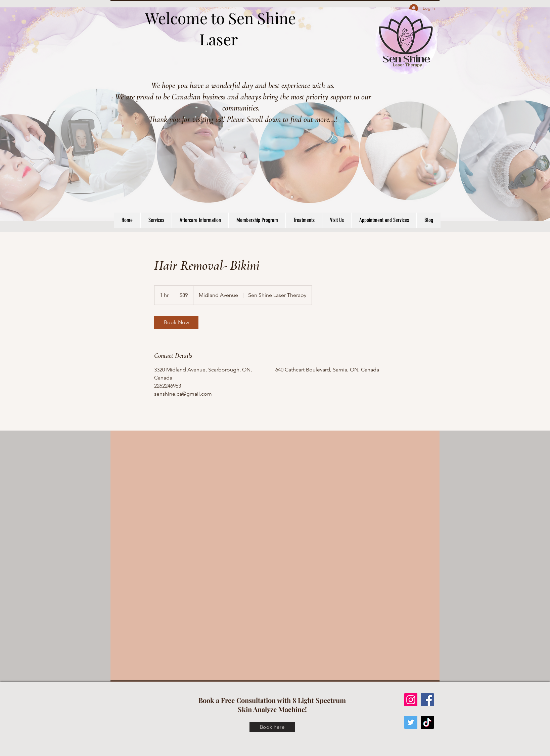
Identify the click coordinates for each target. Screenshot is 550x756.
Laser (220, 39)
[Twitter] (411, 722)
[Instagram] (411, 700)
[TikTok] (427, 722)
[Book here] (272, 727)
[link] (176, 322)
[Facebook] (427, 700)
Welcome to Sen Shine (220, 18)
